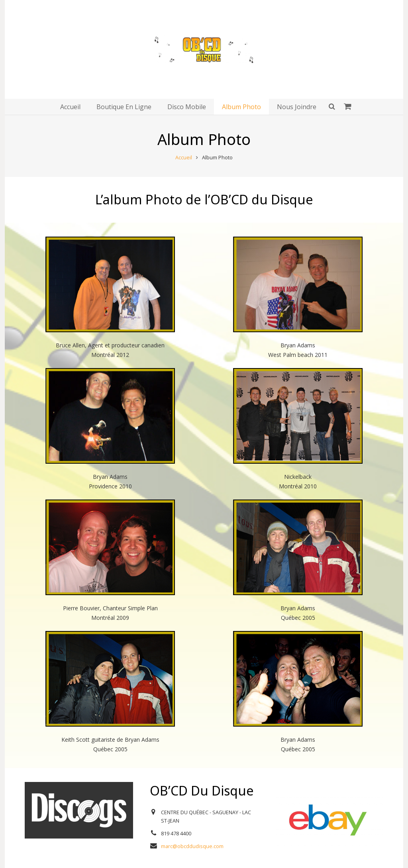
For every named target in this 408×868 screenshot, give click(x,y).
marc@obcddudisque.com (192, 846)
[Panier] (348, 107)
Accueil (184, 158)
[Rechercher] (332, 107)
